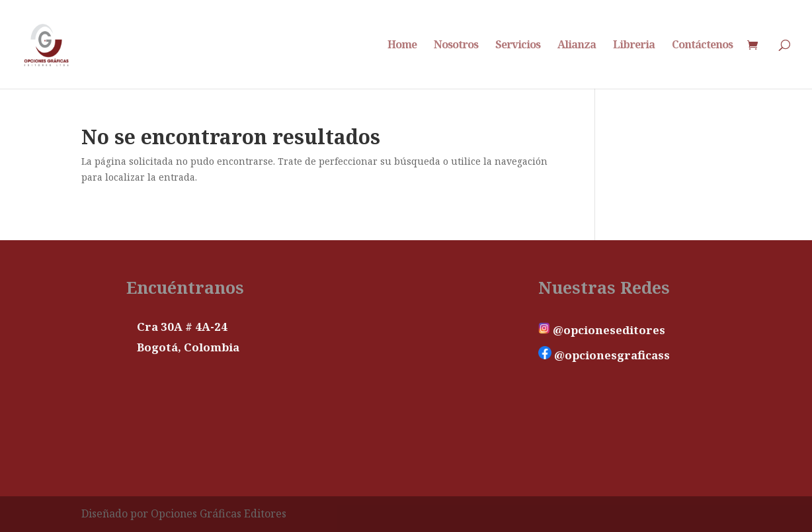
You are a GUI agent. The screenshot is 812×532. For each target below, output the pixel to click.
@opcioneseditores (602, 330)
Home (402, 46)
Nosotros (456, 46)
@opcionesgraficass (604, 355)
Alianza (577, 46)
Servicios (518, 46)
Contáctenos (702, 46)
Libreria (634, 46)
